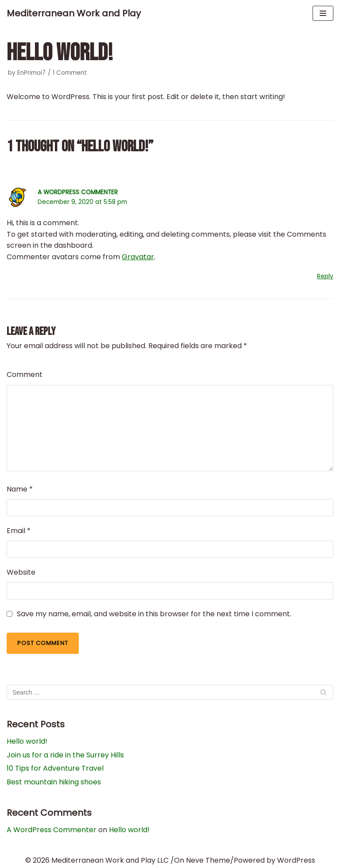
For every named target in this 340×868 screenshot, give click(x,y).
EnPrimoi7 (31, 73)
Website (21, 572)
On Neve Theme (202, 860)
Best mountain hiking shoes (54, 782)
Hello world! (27, 741)
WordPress (296, 860)
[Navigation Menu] (323, 13)
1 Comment (70, 73)
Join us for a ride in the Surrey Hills (65, 755)
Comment (25, 374)
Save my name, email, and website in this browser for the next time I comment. (154, 614)
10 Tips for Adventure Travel (55, 768)
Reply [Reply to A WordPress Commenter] (325, 276)
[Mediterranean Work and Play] (74, 13)
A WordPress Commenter (78, 192)
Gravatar (138, 257)
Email (19, 531)
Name (20, 489)
